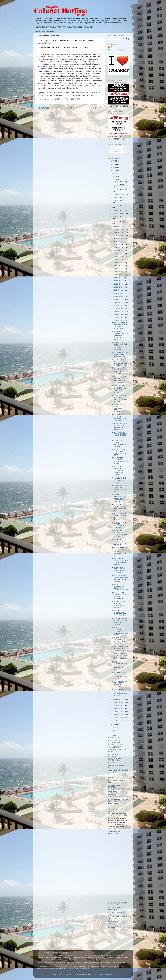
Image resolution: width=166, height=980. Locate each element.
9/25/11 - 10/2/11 (119, 232)
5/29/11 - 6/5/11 (118, 281)
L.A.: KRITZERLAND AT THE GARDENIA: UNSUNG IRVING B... (120, 435)
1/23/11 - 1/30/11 (119, 711)
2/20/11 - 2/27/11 (119, 699)
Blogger (110, 974)
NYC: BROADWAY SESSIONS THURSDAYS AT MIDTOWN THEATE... (119, 389)
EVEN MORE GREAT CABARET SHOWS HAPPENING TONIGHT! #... (120, 326)
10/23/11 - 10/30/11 (119, 217)
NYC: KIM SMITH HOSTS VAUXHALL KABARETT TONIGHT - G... (120, 596)
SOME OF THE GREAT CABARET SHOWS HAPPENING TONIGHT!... (120, 346)
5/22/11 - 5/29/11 (119, 284)
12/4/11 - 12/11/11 (119, 195)
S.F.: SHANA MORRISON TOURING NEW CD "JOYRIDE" (120, 641)
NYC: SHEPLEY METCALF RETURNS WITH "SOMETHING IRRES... (119, 470)
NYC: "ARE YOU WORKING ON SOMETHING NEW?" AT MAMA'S (120, 587)
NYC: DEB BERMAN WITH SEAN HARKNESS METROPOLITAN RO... (119, 552)
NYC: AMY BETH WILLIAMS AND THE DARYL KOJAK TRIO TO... (120, 461)
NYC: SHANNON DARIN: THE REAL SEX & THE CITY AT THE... (120, 508)
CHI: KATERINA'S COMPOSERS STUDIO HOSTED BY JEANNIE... (120, 444)
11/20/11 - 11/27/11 (119, 201)
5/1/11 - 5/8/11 (118, 293)
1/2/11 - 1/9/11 (118, 720)
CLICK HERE (116, 825)
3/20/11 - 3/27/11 (119, 311)
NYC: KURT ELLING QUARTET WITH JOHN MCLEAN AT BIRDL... (120, 516)
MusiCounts (61, 88)
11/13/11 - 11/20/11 (119, 206)
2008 (113, 730)
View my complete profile (117, 50)
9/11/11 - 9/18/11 (119, 236)
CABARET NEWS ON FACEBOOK (116, 909)
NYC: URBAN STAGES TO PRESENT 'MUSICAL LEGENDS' (120, 371)
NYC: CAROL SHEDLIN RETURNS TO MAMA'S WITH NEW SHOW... (120, 631)
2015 (113, 167)
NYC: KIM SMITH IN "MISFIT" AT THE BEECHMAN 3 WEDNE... (119, 480)
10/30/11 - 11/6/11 (119, 214)
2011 (113, 179)
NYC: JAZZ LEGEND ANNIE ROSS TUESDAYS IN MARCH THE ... (120, 525)
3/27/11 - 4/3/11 (118, 308)
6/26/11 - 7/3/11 (118, 269)
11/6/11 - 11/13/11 (119, 211)
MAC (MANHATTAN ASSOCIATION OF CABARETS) (115, 761)
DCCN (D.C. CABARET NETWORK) (117, 755)
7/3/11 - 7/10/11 (118, 266)
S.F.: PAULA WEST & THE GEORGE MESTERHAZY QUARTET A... (120, 426)
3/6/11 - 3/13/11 (118, 317)
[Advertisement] (119, 847)
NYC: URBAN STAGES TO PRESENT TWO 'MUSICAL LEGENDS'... (120, 622)
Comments (114, 151)
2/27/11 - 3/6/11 (118, 320)
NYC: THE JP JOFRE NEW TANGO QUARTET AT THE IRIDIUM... (120, 533)
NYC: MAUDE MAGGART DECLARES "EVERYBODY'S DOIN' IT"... (119, 498)
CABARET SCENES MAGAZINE (115, 786)
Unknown (114, 47)
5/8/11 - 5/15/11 (118, 290)
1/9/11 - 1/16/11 (118, 717)
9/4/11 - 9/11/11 (118, 239)
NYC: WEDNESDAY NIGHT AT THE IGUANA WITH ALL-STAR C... (120, 452)
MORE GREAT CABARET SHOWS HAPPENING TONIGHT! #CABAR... (120, 335)
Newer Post (43, 108)
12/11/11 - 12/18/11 (119, 190)
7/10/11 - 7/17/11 (119, 263)
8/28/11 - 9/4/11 (118, 242)
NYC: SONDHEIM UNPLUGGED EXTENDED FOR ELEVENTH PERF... (120, 613)
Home (71, 108)
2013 (113, 173)
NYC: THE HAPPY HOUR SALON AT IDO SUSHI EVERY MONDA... (120, 604)
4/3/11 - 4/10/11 (118, 305)
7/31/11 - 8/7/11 (118, 254)
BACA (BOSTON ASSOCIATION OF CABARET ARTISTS (115, 742)
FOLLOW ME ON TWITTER (118, 799)
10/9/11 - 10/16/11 (119, 226)
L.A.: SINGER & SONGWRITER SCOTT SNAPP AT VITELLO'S (120, 570)
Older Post (98, 108)
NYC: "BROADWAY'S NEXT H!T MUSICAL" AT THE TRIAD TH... (120, 399)
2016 (113, 164)
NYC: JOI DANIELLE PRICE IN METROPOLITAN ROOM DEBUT (120, 418)
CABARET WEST (114, 747)
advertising (54, 23)
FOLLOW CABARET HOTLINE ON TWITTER (117, 795)
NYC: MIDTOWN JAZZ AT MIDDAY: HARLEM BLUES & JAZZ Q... (120, 489)
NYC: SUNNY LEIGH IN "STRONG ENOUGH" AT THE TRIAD (120, 693)
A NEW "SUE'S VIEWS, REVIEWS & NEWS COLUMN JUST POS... (120, 561)
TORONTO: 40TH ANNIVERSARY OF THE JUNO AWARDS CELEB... (120, 656)
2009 (113, 727)
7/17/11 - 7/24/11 (119, 260)
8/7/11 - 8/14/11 (118, 251)
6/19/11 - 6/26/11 (119, 272)
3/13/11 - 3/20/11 (119, 314)
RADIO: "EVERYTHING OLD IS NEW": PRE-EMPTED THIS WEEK (120, 666)
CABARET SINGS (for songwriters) (116, 791)
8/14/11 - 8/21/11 (119, 248)
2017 (113, 161)
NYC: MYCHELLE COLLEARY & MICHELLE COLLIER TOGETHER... (119, 408)
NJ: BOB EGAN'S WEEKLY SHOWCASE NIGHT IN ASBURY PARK (120, 362)
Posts (113, 148)
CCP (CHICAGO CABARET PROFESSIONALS (118, 751)
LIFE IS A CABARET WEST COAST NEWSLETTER (118, 803)
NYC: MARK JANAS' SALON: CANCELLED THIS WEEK (120, 675)
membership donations (71, 23)
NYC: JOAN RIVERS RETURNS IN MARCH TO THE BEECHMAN (120, 379)
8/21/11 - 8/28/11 (119, 245)
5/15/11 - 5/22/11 (119, 287)
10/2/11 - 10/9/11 (119, 229)
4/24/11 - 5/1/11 (118, 296)
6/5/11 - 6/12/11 (118, 278)
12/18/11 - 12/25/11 (119, 185)
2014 (113, 170)
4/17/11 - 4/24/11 (119, 299)
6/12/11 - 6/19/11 (119, 275)
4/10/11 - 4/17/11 (119, 302)
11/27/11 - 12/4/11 (119, 198)
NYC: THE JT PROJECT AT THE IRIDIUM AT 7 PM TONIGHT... (120, 542)
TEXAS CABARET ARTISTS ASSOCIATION (118, 771)
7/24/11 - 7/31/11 (119, 257)
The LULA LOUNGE (54, 57)
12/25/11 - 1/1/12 (119, 182)
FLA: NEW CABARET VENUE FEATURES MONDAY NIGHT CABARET (120, 579)
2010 (113, 724)
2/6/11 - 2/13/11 (118, 705)
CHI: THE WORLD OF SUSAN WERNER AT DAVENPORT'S (120, 354)
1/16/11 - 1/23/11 (119, 714)
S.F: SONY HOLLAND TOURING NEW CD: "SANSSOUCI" (120, 648)
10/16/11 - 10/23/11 (119, 221)
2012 (113, 176)
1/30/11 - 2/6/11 (118, 708)
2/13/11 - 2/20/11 (119, 702)
